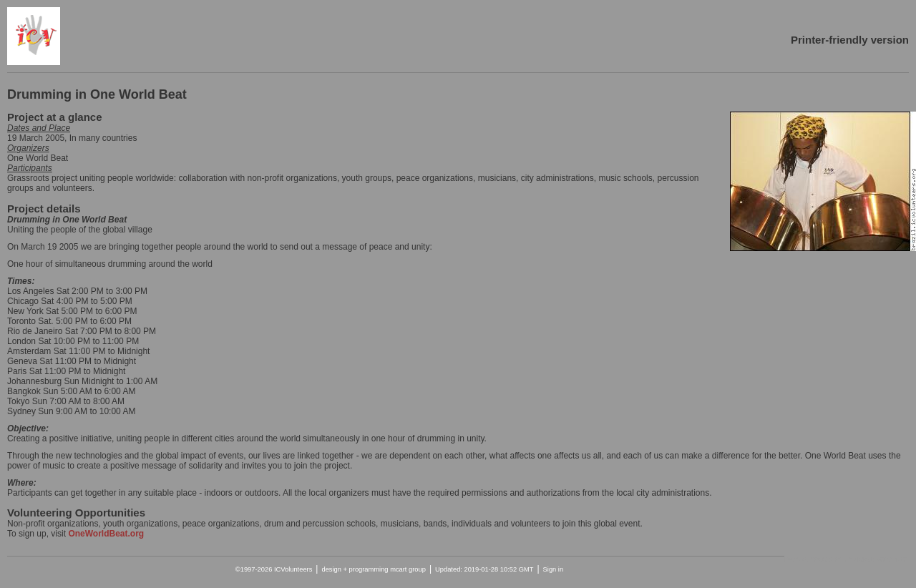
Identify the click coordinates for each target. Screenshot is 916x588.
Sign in (554, 569)
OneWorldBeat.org (106, 534)
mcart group (408, 569)
